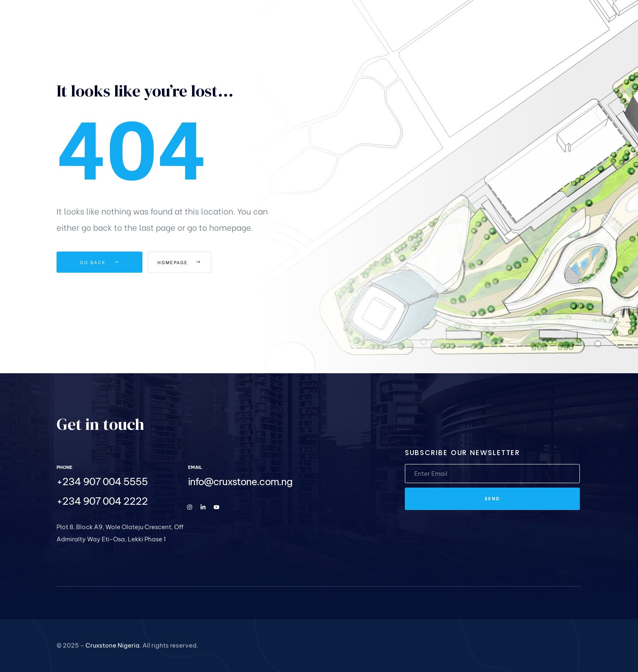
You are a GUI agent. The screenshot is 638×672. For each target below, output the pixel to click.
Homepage (193, 262)
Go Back (99, 262)
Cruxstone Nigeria (113, 645)
